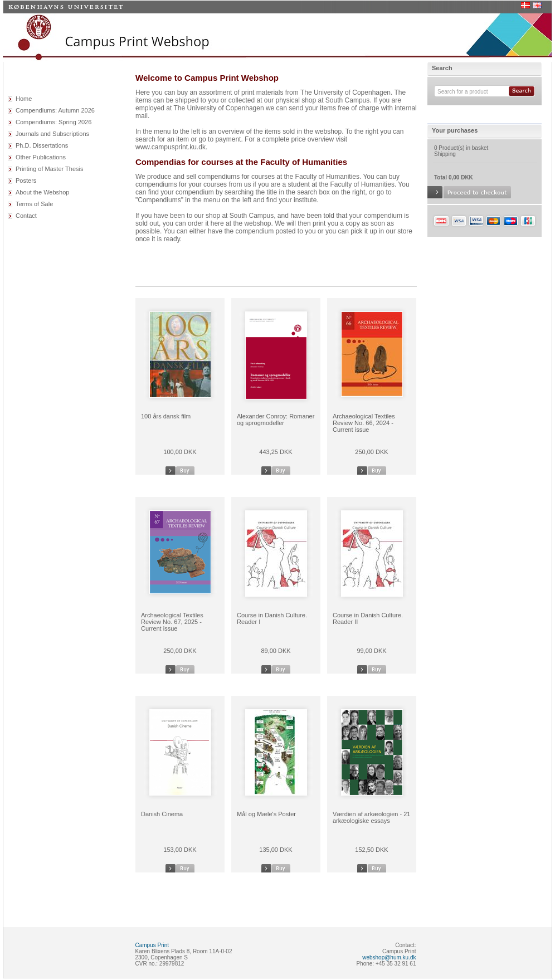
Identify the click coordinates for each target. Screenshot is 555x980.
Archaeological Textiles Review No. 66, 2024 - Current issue (364, 423)
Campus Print (152, 945)
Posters (26, 181)
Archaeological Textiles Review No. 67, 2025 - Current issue (172, 622)
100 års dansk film (166, 416)
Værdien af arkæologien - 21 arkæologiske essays (371, 817)
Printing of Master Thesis (49, 169)
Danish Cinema (162, 814)
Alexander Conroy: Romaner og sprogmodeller (276, 420)
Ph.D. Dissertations (42, 145)
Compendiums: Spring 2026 (53, 122)
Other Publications (41, 157)
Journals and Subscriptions (52, 134)
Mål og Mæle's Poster (266, 814)
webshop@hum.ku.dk (389, 957)
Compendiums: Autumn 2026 (55, 110)
